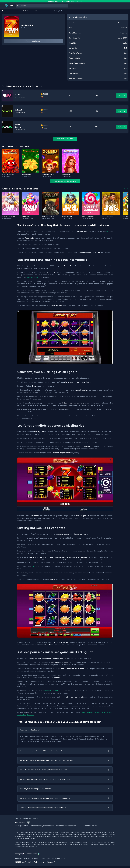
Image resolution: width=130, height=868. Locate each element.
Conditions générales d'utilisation (28, 858)
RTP (34, 566)
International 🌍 (33, 854)
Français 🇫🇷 (20, 854)
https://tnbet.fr (27, 862)
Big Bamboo (29, 715)
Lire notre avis (20, 97)
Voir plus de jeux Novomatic (65, 181)
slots (108, 232)
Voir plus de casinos (65, 139)
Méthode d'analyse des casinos (42, 826)
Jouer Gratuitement (33, 41)
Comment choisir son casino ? (68, 826)
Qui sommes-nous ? (90, 826)
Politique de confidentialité (54, 858)
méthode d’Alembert (51, 690)
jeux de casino (33, 277)
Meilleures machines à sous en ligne (38, 11)
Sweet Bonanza (87, 712)
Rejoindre (121, 95)
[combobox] (17, 6)
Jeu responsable (21, 826)
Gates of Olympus (101, 712)
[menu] (2, 6)
